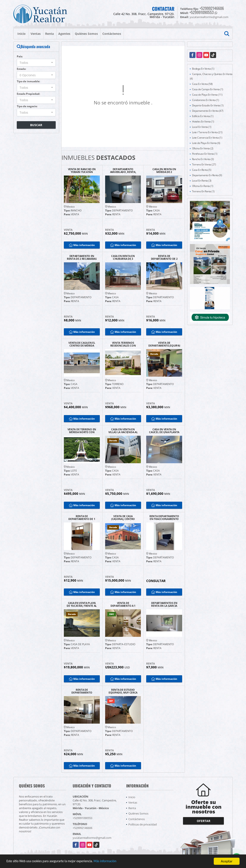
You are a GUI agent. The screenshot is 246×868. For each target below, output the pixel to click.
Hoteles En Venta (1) (203, 121)
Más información (115, 862)
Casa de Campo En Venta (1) (208, 89)
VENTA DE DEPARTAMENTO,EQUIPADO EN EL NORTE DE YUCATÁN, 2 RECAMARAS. (164, 344)
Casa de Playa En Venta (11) (207, 95)
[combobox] (36, 63)
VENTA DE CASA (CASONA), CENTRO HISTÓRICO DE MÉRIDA (123, 518)
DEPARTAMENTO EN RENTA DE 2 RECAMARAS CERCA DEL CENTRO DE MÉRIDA (82, 257)
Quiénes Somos (86, 34)
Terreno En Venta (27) (204, 164)
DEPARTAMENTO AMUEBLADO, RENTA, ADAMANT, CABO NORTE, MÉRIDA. (123, 171)
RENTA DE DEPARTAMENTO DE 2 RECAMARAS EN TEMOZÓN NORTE (164, 257)
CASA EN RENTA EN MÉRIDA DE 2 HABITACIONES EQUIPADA (164, 171)
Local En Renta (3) (202, 181)
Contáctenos (112, 34)
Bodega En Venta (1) (203, 69)
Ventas (36, 34)
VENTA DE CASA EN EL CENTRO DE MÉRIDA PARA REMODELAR (82, 344)
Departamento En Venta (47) (208, 111)
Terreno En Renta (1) (203, 191)
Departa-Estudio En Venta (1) (208, 105)
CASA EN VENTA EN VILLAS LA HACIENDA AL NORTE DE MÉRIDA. (123, 431)
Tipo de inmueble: (28, 81)
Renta (49, 34)
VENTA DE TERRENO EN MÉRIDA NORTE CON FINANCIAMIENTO (82, 431)
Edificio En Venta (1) (203, 116)
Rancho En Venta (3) (203, 159)
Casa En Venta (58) (202, 84)
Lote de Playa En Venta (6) (206, 143)
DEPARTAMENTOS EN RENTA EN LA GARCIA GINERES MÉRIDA (164, 604)
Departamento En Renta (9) (207, 175)
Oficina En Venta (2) (203, 148)
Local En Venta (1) (202, 127)
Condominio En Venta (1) (206, 100)
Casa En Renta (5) (202, 170)
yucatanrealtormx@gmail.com (92, 838)
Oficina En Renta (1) (203, 186)
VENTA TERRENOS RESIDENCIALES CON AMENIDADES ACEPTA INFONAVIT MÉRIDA (123, 344)
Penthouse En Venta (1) (205, 154)
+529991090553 (202, 12)
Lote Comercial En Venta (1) (207, 138)
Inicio (22, 34)
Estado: (21, 69)
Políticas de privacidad (143, 824)
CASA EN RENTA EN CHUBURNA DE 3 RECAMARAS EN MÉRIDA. (123, 257)
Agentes (64, 34)
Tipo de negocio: (27, 106)
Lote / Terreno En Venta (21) (207, 132)
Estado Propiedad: (28, 94)
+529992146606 (212, 8)
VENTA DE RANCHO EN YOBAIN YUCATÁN (82, 171)
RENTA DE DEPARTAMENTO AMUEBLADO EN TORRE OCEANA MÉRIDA (82, 691)
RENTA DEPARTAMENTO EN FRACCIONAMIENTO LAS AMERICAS (164, 518)
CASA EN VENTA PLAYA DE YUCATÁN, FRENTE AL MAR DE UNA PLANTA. (82, 604)
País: (20, 56)
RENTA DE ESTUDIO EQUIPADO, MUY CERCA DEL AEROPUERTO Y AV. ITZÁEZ (123, 691)
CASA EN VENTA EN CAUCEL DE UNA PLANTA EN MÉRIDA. (164, 431)
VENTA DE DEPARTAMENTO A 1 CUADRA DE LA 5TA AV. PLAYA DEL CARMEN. (123, 604)
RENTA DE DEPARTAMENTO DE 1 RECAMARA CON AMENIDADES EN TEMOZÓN (82, 518)
